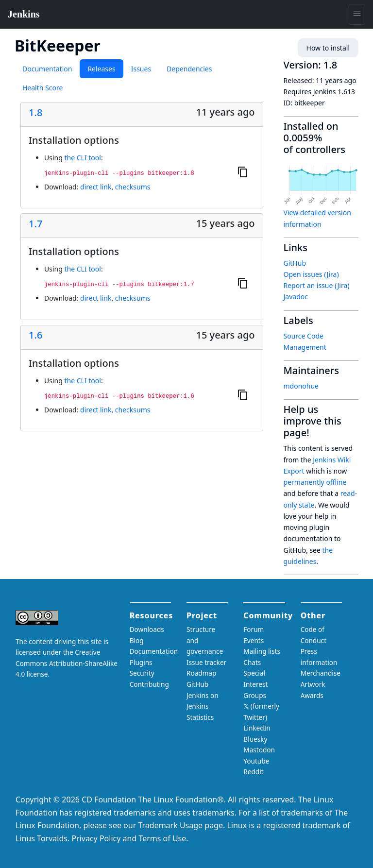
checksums (133, 187)
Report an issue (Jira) (317, 285)
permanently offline (315, 482)
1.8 (35, 113)
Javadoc (296, 297)
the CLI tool (82, 158)
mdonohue (301, 386)
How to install (328, 48)
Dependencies (189, 69)
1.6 (35, 335)
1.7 (35, 224)
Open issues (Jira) (311, 274)
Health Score (42, 88)
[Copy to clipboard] (243, 171)
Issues (141, 69)
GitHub (295, 263)
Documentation (47, 69)
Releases (101, 69)
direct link (96, 187)
